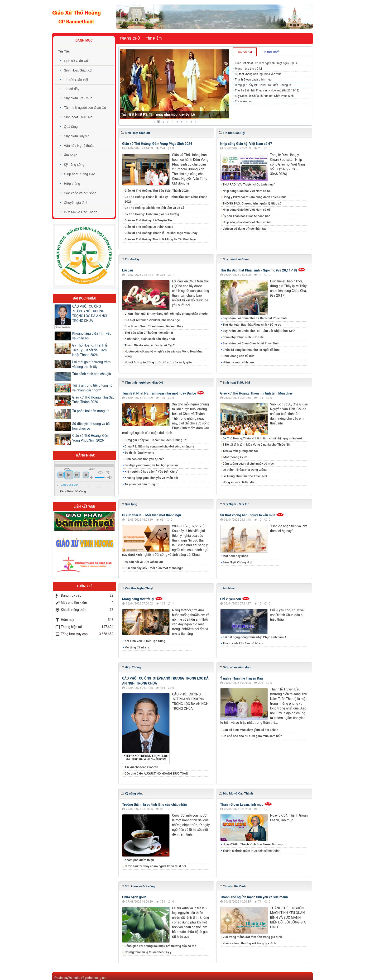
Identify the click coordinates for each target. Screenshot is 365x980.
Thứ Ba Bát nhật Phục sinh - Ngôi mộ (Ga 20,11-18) (267, 90)
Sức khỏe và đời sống (80, 193)
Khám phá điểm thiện (139, 860)
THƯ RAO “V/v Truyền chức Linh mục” (249, 184)
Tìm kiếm (154, 38)
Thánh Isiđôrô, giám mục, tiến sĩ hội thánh (252, 851)
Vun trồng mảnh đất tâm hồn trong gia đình (252, 937)
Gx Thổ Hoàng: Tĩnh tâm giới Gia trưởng (152, 214)
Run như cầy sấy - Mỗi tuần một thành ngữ (154, 568)
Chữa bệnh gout (134, 897)
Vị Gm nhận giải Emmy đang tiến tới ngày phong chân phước (166, 314)
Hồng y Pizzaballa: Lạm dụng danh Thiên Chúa (255, 197)
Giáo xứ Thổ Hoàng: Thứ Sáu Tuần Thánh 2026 (157, 191)
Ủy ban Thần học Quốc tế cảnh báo (247, 216)
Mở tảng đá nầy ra (137, 647)
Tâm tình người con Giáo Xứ (85, 108)
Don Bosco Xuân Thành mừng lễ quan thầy (154, 326)
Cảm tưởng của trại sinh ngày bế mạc (248, 464)
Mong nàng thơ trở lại (248, 69)
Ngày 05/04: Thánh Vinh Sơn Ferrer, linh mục (253, 844)
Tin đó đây (72, 89)
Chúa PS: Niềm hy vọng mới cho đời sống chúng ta (159, 446)
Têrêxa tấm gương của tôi (240, 451)
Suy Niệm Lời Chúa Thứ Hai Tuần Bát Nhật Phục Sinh (259, 331)
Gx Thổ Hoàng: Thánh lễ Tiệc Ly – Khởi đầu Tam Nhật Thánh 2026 (166, 199)
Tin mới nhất (271, 52)
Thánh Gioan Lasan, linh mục (253, 80)
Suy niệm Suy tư (76, 136)
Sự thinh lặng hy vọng (139, 453)
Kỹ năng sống (74, 165)
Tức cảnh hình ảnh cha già (92, 374)
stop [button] (86, 475)
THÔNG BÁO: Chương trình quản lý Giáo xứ (252, 203)
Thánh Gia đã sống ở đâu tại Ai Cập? (150, 345)
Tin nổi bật (245, 52)
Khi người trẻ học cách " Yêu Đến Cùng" (151, 472)
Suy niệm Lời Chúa (78, 98)
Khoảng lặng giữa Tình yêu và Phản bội (151, 478)
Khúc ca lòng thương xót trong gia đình (249, 943)
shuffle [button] (108, 472)
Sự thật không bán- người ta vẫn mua (258, 74)
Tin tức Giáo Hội (76, 80)
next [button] (77, 475)
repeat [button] (100, 472)
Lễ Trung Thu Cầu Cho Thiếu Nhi (245, 476)
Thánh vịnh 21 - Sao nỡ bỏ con (244, 643)
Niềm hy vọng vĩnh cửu (238, 362)
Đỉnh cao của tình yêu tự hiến (144, 459)
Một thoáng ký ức (235, 457)
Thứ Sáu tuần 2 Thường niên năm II (149, 333)
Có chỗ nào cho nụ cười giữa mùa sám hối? (252, 736)
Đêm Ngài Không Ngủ (238, 562)
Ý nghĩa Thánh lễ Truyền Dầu (242, 678)
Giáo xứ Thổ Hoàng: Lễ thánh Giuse (149, 227)
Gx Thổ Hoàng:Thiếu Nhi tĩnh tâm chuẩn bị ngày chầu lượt (262, 438)
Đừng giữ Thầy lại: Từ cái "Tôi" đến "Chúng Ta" (264, 85)
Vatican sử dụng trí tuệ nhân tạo (245, 229)
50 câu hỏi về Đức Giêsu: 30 (144, 562)
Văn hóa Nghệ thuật (79, 146)
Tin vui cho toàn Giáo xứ (141, 767)
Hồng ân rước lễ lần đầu (239, 482)
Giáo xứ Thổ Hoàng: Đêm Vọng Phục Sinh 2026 (157, 144)
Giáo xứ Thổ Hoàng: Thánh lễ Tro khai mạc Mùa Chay (161, 233)
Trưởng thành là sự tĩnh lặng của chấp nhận (154, 804)
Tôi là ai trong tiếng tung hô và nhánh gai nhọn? (92, 388)
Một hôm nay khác (235, 556)
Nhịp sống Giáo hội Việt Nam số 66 (247, 191)
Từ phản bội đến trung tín (142, 484)
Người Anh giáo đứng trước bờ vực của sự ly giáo (158, 362)
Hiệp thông (72, 184)
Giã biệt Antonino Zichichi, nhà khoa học (152, 320)
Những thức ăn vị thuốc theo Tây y (148, 952)
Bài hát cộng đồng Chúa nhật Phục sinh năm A (255, 637)
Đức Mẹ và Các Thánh (81, 212)
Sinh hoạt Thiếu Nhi (79, 117)
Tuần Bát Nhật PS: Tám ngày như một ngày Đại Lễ (158, 114)
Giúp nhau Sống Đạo (79, 174)
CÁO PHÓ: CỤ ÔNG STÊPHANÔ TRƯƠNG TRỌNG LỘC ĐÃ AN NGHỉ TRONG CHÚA (91, 314)
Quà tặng (71, 127)
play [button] (69, 475)
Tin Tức (64, 51)
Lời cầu (128, 270)
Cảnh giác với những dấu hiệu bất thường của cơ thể (161, 946)
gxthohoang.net (96, 978)
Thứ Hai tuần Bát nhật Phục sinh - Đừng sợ (252, 325)
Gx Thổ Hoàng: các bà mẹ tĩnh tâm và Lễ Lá (154, 208)
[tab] (245, 52)
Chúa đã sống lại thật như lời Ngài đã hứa (251, 350)
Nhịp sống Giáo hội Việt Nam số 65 (247, 210)
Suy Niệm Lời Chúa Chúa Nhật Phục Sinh (251, 343)
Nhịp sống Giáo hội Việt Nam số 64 (247, 222)
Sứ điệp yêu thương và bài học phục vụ (151, 465)
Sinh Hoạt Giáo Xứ (78, 70)
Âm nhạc (70, 155)
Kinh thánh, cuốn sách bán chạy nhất (150, 339)
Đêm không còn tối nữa (239, 356)
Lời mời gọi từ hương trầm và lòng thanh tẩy (91, 364)
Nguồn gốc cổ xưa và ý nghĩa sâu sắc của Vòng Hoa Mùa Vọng (163, 354)
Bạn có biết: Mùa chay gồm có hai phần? (250, 730)
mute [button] (92, 477)
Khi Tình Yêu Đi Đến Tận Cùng (145, 641)
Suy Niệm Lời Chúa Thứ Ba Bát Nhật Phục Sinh (264, 96)
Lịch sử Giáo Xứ (76, 61)
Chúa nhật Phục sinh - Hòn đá (243, 337)
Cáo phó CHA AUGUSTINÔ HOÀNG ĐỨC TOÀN (156, 773)
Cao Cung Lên (70, 485)
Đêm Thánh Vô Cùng (73, 491)
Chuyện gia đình (76, 203)
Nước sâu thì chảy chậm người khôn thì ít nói (155, 866)
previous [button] (61, 475)
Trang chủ (130, 38)
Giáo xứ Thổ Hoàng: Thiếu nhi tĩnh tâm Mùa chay (257, 393)
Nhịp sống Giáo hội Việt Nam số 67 (246, 144)
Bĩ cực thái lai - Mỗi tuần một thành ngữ (152, 515)
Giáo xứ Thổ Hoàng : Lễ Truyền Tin (148, 220)
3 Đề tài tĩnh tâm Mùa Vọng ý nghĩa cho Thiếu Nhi (257, 445)
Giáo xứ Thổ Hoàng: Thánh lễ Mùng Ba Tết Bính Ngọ (160, 239)
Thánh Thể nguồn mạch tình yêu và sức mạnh (254, 897)
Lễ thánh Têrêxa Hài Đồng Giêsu (245, 470)
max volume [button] (110, 477)
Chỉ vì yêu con (243, 101)
